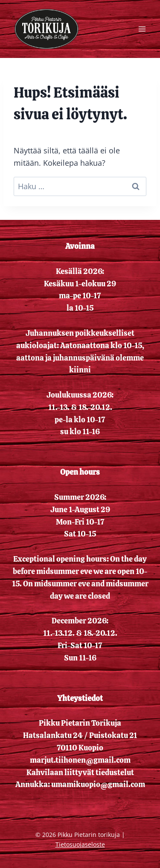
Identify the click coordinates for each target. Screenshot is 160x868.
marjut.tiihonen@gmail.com (80, 760)
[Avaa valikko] (142, 29)
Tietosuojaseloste (80, 844)
